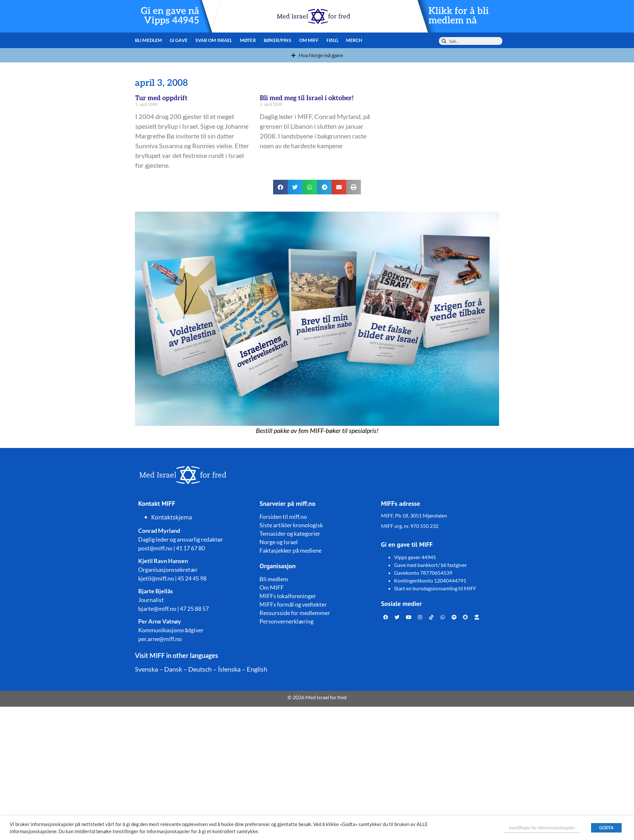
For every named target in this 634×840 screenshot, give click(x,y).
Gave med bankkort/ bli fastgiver (430, 565)
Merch (351, 40)
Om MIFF (307, 40)
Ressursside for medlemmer (295, 613)
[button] (280, 187)
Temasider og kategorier (290, 533)
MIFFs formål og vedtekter (293, 604)
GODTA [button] (606, 828)
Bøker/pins (276, 40)
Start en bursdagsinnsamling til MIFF (435, 588)
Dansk (173, 669)
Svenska (146, 669)
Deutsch (200, 669)
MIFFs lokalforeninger (288, 596)
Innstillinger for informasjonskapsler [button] (542, 828)
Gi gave (178, 40)
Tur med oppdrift (161, 98)
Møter (247, 40)
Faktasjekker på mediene (291, 550)
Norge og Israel (279, 542)
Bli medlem (148, 40)
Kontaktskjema (172, 517)
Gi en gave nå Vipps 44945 (170, 16)
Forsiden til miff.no (283, 517)
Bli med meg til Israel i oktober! (307, 98)
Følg (330, 40)
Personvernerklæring (286, 621)
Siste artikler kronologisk (291, 525)
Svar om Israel (213, 40)
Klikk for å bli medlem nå (459, 16)
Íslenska (229, 669)
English (257, 669)
